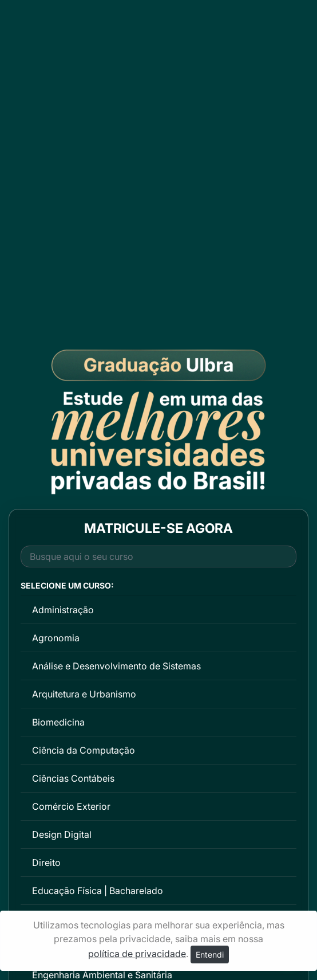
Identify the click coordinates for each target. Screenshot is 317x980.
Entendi (210, 954)
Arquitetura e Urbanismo (84, 694)
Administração (63, 610)
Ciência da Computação (84, 750)
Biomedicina (58, 722)
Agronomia (56, 638)
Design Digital (62, 834)
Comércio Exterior (71, 806)
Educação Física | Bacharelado (98, 891)
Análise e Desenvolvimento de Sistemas (116, 666)
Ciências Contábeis (73, 778)
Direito (46, 863)
